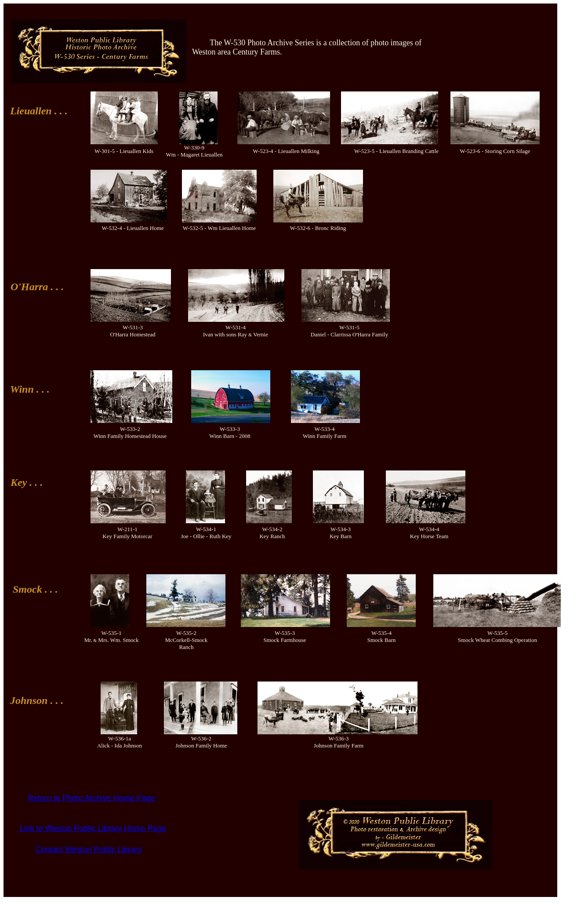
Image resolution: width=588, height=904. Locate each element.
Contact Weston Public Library (89, 849)
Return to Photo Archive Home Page (91, 798)
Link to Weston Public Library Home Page (93, 828)
